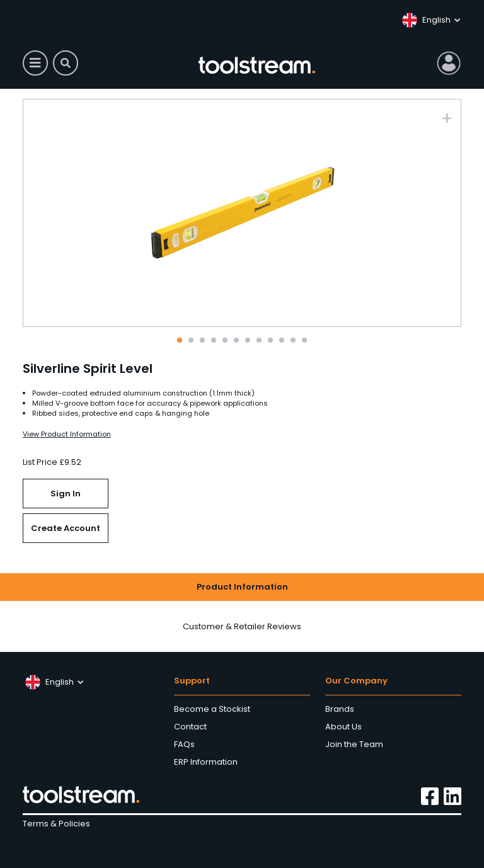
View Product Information (67, 434)
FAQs (184, 744)
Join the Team (354, 744)
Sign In (66, 494)
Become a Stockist (212, 709)
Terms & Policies (56, 824)
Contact (190, 727)
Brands (340, 709)
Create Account (66, 528)
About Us (343, 727)
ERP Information (206, 762)
